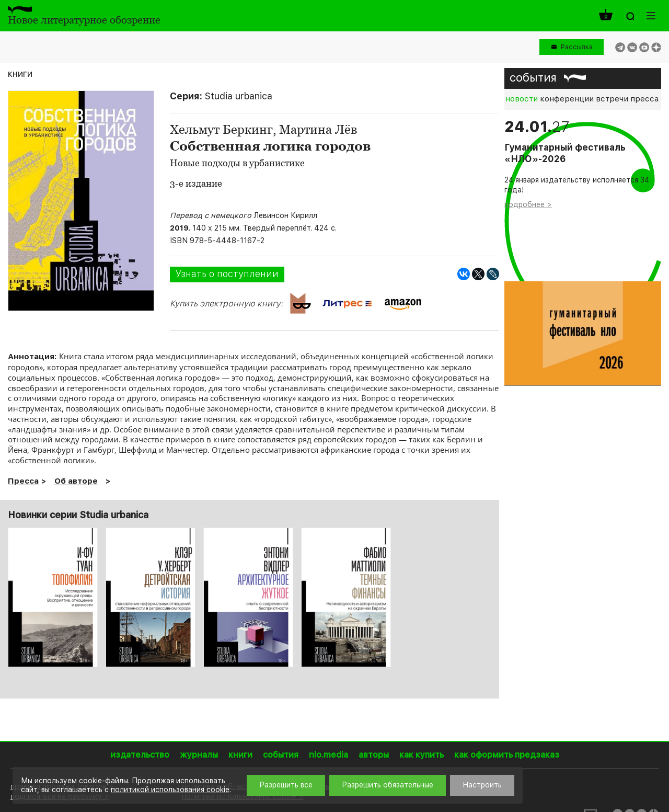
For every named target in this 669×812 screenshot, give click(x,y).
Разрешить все (286, 785)
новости (522, 99)
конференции (567, 99)
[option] (53, 597)
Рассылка (577, 47)
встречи (612, 99)
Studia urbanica (239, 96)
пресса (644, 99)
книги (20, 73)
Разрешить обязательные (388, 785)
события (533, 77)
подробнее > (528, 204)
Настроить (482, 785)
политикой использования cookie (170, 790)
